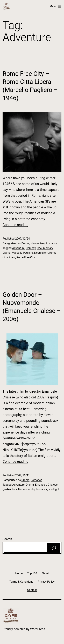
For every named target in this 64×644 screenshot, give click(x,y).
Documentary (45, 248)
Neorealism (38, 243)
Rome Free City (26, 257)
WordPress (38, 629)
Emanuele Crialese (46, 485)
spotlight (54, 489)
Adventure (18, 248)
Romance (51, 243)
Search (7, 539)
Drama (25, 243)
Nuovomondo (26, 489)
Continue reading (15, 225)
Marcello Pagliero (22, 253)
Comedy (31, 248)
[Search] (54, 548)
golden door (10, 489)
